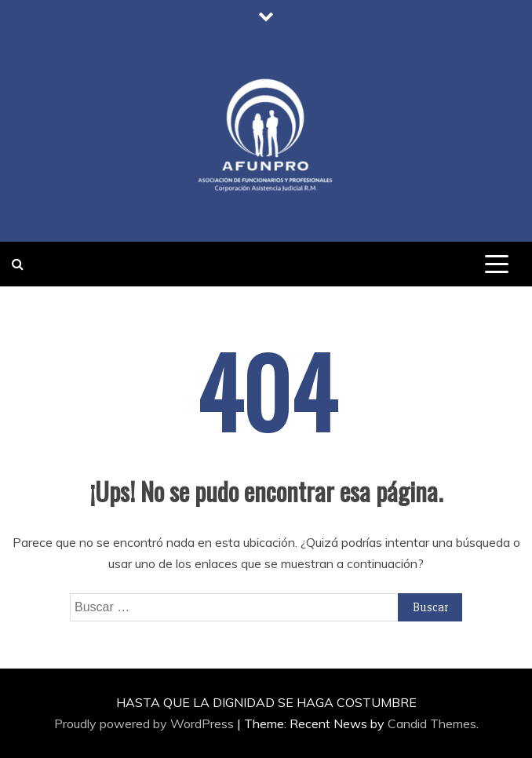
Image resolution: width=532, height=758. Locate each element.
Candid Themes (432, 723)
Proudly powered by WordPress (146, 723)
